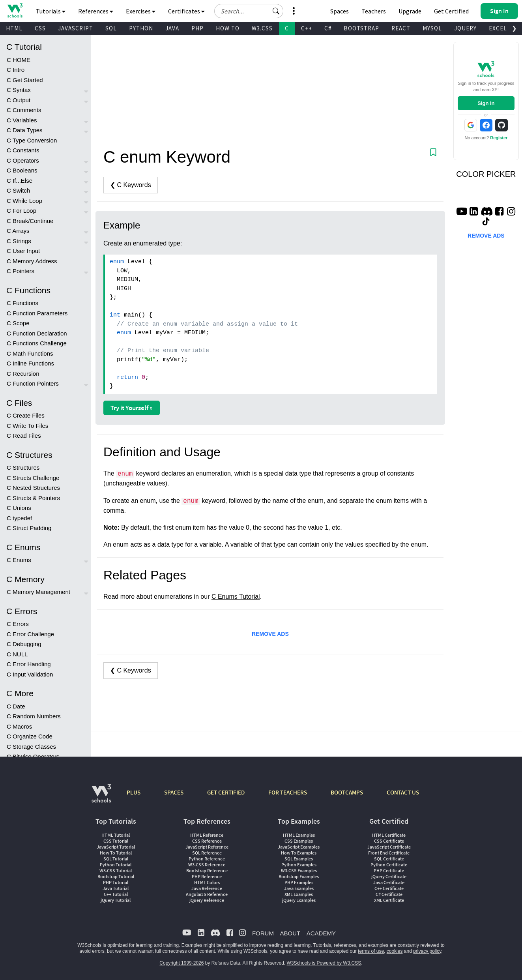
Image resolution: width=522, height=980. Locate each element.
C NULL (17, 654)
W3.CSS (262, 28)
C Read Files (24, 436)
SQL (111, 28)
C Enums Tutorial (236, 597)
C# (328, 28)
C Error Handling (29, 664)
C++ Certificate (389, 888)
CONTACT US (403, 792)
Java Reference (207, 888)
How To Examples (299, 853)
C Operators (23, 160)
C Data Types (25, 130)
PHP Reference (207, 876)
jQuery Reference (207, 900)
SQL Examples (299, 859)
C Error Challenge (30, 634)
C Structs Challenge (33, 478)
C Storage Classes (31, 747)
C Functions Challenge (37, 343)
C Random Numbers (34, 716)
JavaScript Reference (207, 847)
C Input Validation (30, 674)
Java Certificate (389, 882)
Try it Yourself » (132, 408)
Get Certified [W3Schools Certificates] (451, 11)
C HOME (19, 60)
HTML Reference (207, 835)
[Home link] (15, 10)
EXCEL (498, 28)
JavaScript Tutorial (116, 847)
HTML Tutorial (116, 835)
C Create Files (26, 415)
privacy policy (427, 951)
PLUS (134, 792)
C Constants (23, 150)
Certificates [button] (186, 11)
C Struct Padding (29, 528)
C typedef (19, 518)
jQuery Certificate (389, 876)
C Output (19, 100)
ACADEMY (321, 933)
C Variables (22, 120)
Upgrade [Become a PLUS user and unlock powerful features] (410, 11)
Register (499, 138)
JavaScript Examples (299, 847)
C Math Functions (30, 353)
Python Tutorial (116, 865)
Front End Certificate (389, 853)
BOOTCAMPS (347, 792)
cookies (395, 951)
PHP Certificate (389, 870)
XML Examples (299, 894)
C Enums (19, 560)
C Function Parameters (37, 313)
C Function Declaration (37, 333)
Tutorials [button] (51, 11)
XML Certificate (389, 900)
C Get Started (25, 80)
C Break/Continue (30, 221)
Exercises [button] (141, 11)
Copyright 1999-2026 (181, 963)
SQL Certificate (389, 859)
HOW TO (228, 28)
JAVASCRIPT (76, 28)
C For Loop (22, 211)
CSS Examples (299, 841)
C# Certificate (389, 894)
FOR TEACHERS (288, 792)
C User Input (23, 251)
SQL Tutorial (116, 859)
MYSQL (432, 28)
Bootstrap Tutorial (116, 876)
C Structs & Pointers (33, 498)
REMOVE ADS (270, 634)
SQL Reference (207, 853)
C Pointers (21, 271)
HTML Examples (299, 835)
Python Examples (299, 865)
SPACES (174, 792)
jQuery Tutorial (116, 900)
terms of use (371, 951)
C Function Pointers (33, 383)
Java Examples (299, 888)
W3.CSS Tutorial (116, 870)
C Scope (18, 323)
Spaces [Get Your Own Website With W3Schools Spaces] (340, 11)
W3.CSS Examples (299, 870)
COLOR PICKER (486, 174)
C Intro (16, 70)
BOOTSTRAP (361, 28)
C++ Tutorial (116, 894)
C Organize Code (30, 736)
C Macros (19, 726)
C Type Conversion (32, 140)
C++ (307, 28)
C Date (16, 706)
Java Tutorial (116, 888)
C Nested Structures (33, 488)
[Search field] (249, 11)
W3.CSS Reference (207, 865)
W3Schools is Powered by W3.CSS (324, 963)
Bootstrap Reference (207, 870)
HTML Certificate (389, 835)
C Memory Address (32, 261)
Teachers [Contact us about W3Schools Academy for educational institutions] (374, 11)
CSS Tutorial (116, 841)
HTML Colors (207, 882)
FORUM (263, 933)
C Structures (23, 468)
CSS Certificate (389, 841)
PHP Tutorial (116, 882)
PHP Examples (299, 882)
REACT (401, 28)
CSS (40, 28)
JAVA (172, 28)
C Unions (19, 508)
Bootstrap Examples (299, 876)
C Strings (19, 241)
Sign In (486, 103)
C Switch (18, 190)
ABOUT (290, 933)
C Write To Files (27, 426)
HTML (14, 28)
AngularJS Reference (207, 894)
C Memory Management (38, 592)
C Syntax (19, 90)
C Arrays (18, 231)
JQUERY (465, 28)
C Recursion (23, 374)
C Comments (24, 110)
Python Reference (207, 859)
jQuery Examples (299, 900)
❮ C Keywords (131, 185)
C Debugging (24, 644)
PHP (197, 28)
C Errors (18, 624)
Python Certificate (389, 865)
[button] (276, 11)
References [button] (96, 11)
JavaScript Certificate (389, 847)
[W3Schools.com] (101, 797)
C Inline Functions (30, 363)
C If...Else (20, 181)
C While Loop (24, 201)
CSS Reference (207, 841)
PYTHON (141, 28)
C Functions (22, 303)
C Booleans (22, 170)
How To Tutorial (116, 853)
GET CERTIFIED (226, 792)
